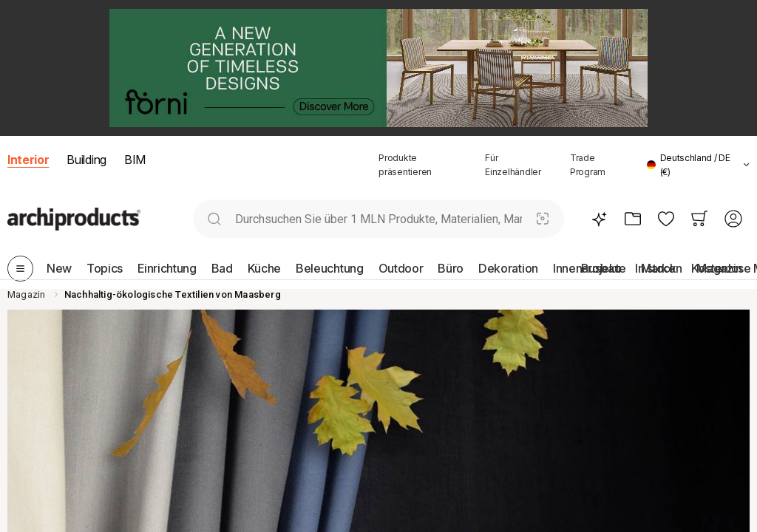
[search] (214, 219)
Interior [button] (28, 160)
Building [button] (86, 160)
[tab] (746, 165)
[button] (698, 165)
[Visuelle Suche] (543, 219)
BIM (135, 160)
